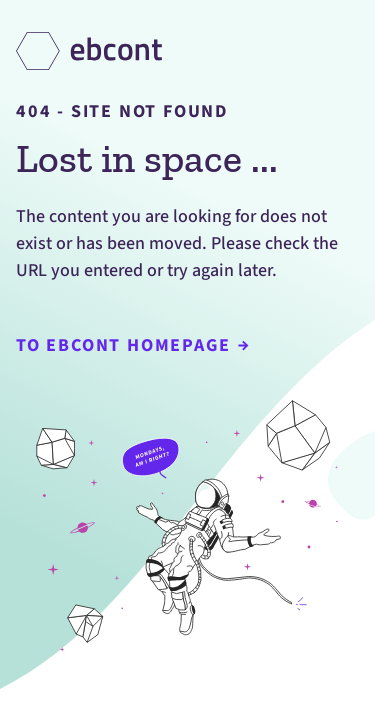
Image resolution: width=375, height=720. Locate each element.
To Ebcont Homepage (132, 345)
